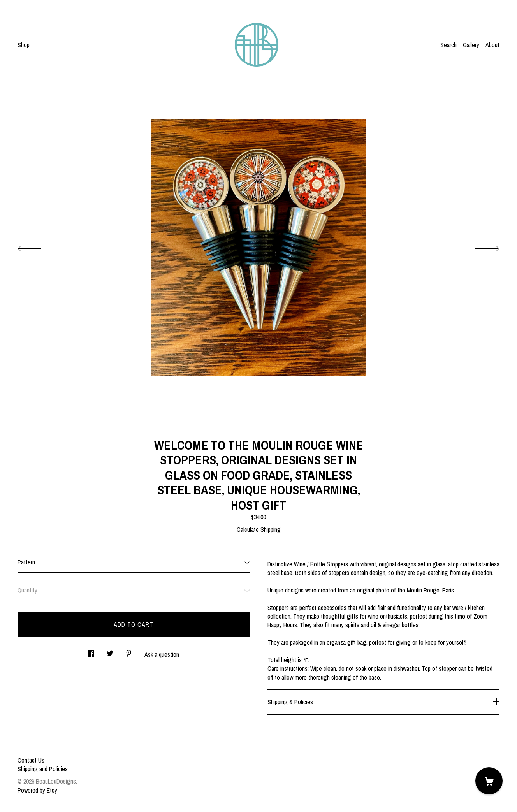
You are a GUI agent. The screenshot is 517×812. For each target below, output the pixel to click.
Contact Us (31, 760)
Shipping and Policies (43, 769)
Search (448, 45)
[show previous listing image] (37, 246)
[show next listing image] (480, 246)
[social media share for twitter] (110, 651)
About (492, 45)
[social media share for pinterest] (129, 651)
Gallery (471, 45)
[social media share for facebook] (91, 651)
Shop (24, 45)
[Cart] (489, 781)
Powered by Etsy (37, 790)
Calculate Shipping (259, 529)
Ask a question (162, 654)
